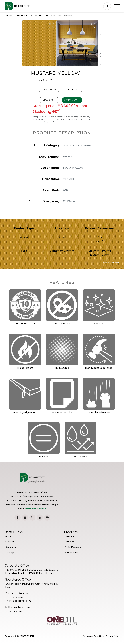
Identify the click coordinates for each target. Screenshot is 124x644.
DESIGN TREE (28, 636)
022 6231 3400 (16, 598)
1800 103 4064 (16, 612)
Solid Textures (41, 15)
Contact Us (11, 547)
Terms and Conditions (93, 636)
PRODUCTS (23, 15)
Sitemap (10, 552)
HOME (9, 15)
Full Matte (69, 536)
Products (10, 542)
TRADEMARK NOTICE (36, 509)
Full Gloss (69, 542)
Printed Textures (73, 547)
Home (8, 536)
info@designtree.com (20, 601)
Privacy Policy (113, 636)
